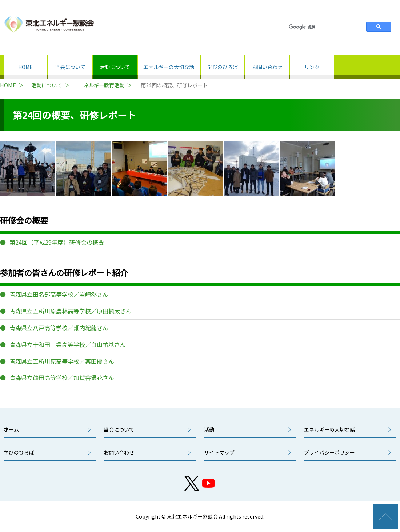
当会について (70, 67)
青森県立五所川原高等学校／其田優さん (62, 361)
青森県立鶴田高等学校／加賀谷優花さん (62, 377)
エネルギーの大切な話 (169, 67)
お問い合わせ (267, 67)
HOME (25, 67)
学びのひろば (223, 67)
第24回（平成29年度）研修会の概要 (57, 242)
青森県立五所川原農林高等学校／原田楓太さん (71, 311)
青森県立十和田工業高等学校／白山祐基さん (68, 344)
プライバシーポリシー (329, 452)
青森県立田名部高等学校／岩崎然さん (59, 294)
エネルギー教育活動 (101, 85)
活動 (209, 429)
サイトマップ (219, 452)
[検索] (322, 27)
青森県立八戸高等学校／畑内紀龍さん (59, 328)
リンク (312, 67)
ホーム (11, 429)
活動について (115, 67)
